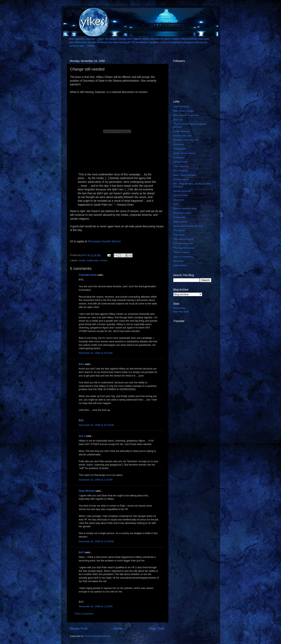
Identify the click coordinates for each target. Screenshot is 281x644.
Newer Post (79, 629)
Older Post (156, 629)
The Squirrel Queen (184, 248)
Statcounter (180, 308)
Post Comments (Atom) (98, 636)
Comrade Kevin (88, 275)
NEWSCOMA (181, 195)
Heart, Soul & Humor (185, 153)
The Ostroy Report (183, 239)
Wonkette (178, 261)
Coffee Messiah (182, 131)
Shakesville (180, 217)
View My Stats (181, 312)
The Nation (179, 230)
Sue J (82, 436)
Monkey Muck (181, 179)
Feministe (179, 144)
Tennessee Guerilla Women (104, 241)
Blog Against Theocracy (186, 115)
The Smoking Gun (183, 244)
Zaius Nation (180, 265)
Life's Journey (181, 166)
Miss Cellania (181, 171)
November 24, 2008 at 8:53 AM (96, 353)
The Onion (179, 235)
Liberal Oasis (181, 162)
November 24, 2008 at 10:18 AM (96, 425)
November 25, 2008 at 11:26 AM (96, 541)
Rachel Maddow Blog (185, 209)
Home (118, 629)
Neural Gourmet (182, 191)
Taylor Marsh (180, 222)
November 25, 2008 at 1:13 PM (96, 607)
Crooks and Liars (183, 136)
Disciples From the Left (186, 140)
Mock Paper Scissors (185, 175)
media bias (93, 260)
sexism (104, 260)
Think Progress (182, 252)
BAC (81, 364)
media (82, 260)
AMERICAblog (181, 107)
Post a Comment (84, 614)
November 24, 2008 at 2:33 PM (96, 480)
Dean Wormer (87, 491)
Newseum (179, 200)
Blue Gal (178, 120)
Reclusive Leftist (182, 213)
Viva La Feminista (183, 257)
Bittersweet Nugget (184, 111)
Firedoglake (180, 149)
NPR (176, 204)
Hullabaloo (179, 158)
